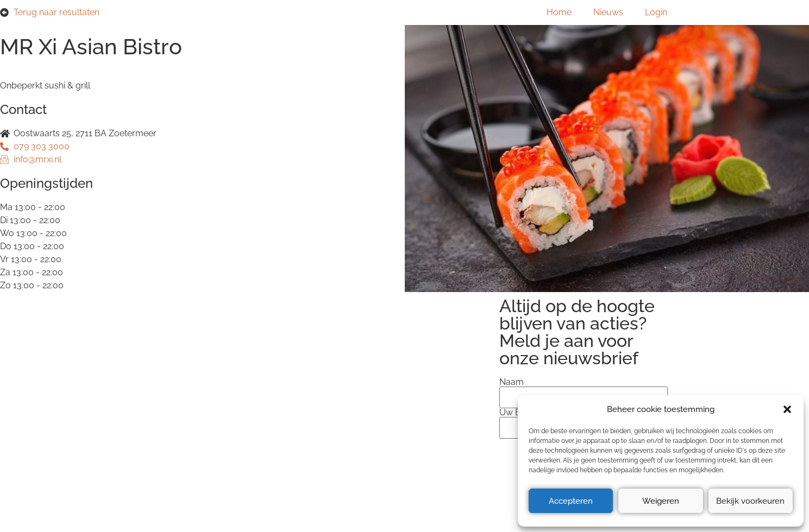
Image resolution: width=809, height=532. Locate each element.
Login (656, 12)
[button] (787, 409)
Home (559, 12)
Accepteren (571, 501)
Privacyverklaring (176, 392)
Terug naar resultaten (57, 12)
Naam (512, 382)
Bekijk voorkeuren (750, 501)
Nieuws (608, 12)
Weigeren (661, 501)
